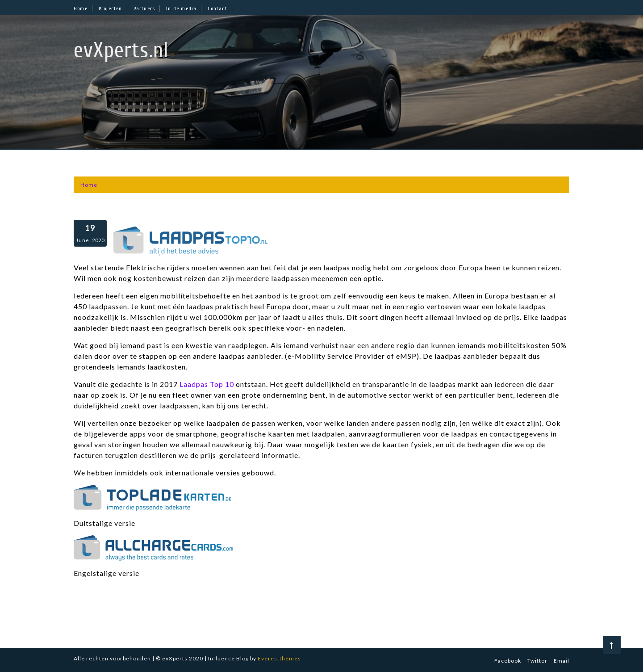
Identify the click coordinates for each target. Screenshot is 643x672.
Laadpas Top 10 (207, 384)
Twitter (537, 661)
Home (81, 8)
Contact (217, 8)
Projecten (111, 8)
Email (562, 661)
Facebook (508, 661)
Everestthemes (279, 658)
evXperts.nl (121, 50)
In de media (181, 8)
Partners (144, 8)
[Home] (89, 185)
